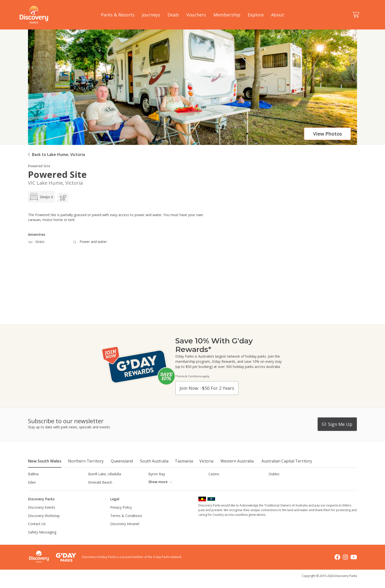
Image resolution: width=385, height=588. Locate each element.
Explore (256, 15)
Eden (32, 482)
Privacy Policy (121, 516)
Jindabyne (96, 490)
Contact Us (37, 532)
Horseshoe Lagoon (43, 490)
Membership (227, 15)
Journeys (151, 15)
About (278, 15)
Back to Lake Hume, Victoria (58, 154)
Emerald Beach (100, 482)
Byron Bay (157, 474)
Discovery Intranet (125, 532)
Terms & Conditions (126, 524)
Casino (214, 474)
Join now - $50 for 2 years (207, 388)
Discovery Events (42, 516)
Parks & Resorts (118, 15)
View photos (328, 134)
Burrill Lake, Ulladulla (105, 474)
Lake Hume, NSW (162, 490)
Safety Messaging (42, 540)
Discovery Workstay (44, 524)
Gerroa (214, 482)
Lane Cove (217, 490)
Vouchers (196, 15)
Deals (173, 15)
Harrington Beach (283, 482)
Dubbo (274, 474)
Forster (154, 482)
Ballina (33, 474)
